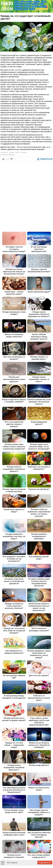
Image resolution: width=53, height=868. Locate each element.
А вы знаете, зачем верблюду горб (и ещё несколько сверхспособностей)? (39, 721)
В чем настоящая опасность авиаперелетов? (39, 249)
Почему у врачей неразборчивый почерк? (39, 270)
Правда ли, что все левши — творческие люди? (14, 745)
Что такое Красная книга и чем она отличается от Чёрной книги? (14, 790)
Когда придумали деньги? (39, 423)
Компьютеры (19, 4)
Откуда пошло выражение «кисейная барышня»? (14, 767)
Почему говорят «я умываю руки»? (39, 358)
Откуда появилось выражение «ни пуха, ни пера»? (14, 536)
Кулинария (28, 4)
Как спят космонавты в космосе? (14, 358)
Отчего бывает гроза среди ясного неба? (14, 811)
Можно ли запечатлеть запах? (39, 789)
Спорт (26, 9)
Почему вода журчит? (39, 765)
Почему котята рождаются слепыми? (14, 856)
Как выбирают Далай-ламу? (39, 558)
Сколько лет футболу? (39, 489)
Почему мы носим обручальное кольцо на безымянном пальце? (14, 272)
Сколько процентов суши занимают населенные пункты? (39, 402)
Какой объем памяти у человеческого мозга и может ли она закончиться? (39, 607)
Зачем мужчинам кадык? (39, 292)
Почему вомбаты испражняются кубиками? (39, 536)
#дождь (12, 152)
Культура (35, 4)
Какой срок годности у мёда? (14, 511)
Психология (43, 7)
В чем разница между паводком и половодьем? (14, 697)
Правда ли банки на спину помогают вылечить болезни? (14, 606)
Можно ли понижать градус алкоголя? (14, 335)
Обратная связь (42, 9)
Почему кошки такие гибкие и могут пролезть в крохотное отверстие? (14, 447)
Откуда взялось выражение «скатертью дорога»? (14, 469)
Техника (32, 9)
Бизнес (17, 2)
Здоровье (29, 2)
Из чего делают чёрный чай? (14, 677)
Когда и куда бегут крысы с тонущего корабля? (14, 401)
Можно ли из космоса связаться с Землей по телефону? (39, 745)
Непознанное (19, 7)
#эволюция (4, 152)
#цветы (18, 152)
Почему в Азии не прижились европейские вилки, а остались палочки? (39, 513)
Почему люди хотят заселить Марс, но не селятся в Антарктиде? (39, 447)
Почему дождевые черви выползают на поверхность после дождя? (39, 654)
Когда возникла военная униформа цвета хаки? (14, 834)
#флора (24, 152)
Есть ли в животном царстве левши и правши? (14, 424)
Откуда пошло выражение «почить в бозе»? (39, 379)
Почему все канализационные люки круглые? (14, 379)
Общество (27, 7)
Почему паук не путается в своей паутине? (14, 490)
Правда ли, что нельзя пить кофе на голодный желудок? (14, 631)
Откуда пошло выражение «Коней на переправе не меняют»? (39, 314)
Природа (35, 7)
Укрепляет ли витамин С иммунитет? (39, 468)
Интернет (37, 2)
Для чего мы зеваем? (39, 675)
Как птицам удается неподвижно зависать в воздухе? (39, 812)
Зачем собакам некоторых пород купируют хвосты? (39, 337)
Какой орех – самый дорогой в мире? (14, 293)
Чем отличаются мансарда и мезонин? (39, 629)
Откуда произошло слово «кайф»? (14, 313)
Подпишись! (45, 862)
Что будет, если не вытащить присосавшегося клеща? (14, 249)
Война (23, 2)
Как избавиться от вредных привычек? (14, 652)
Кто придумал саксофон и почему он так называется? (14, 559)
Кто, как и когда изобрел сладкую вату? (39, 856)
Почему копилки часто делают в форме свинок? (14, 719)
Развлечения (19, 9)
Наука (41, 4)
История (44, 2)
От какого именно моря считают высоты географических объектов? (39, 582)
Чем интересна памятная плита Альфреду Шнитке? (39, 835)
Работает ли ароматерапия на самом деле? (39, 698)
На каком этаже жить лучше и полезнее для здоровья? (14, 581)
